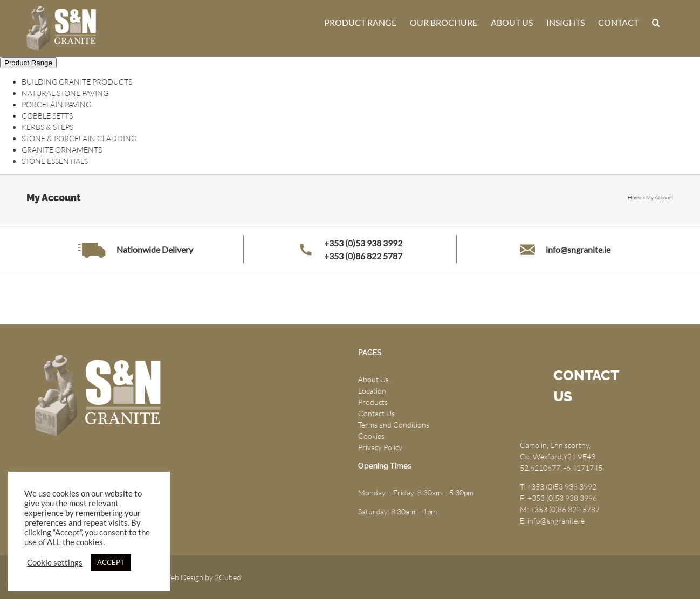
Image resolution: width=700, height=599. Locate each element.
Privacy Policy (380, 447)
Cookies (371, 436)
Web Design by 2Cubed (202, 577)
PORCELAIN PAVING (56, 104)
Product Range (28, 63)
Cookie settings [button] (55, 563)
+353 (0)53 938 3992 (363, 243)
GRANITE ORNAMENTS (62, 150)
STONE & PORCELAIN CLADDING (79, 138)
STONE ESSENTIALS (55, 161)
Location (372, 391)
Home (635, 198)
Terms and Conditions (394, 425)
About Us (373, 379)
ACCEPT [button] (111, 562)
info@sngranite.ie (578, 249)
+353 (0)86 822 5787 (363, 256)
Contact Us (376, 413)
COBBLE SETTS (47, 116)
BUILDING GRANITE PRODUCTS (77, 82)
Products (373, 402)
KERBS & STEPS (47, 127)
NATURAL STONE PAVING (65, 93)
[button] (656, 23)
